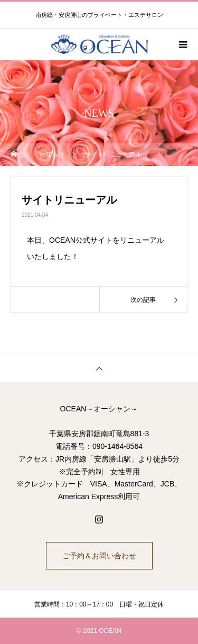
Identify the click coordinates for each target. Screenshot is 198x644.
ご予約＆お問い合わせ (99, 556)
